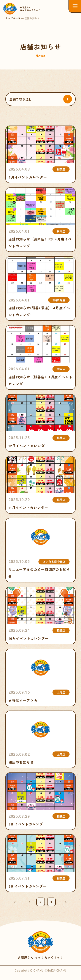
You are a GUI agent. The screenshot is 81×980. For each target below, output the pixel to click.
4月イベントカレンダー (40, 154)
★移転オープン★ (40, 677)
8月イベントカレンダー (40, 863)
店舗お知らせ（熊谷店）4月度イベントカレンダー (40, 357)
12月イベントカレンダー (40, 423)
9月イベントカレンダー (40, 801)
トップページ (13, 18)
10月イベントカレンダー (40, 616)
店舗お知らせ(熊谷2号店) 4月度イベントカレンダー (40, 289)
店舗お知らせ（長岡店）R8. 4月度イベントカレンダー (40, 220)
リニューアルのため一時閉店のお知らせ (40, 550)
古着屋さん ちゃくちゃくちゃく (41, 946)
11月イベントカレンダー (40, 485)
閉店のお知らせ (40, 739)
